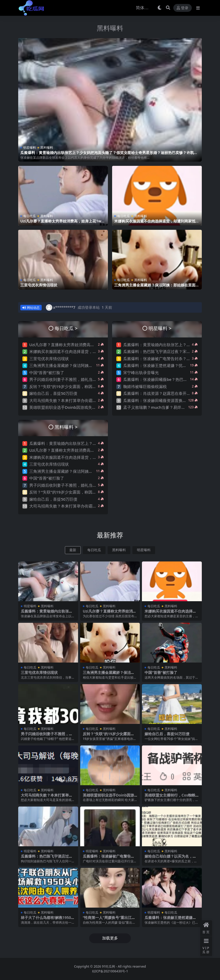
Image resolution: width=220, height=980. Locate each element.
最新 (73, 550)
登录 (183, 8)
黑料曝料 (110, 28)
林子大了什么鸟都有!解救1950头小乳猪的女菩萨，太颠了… (48, 920)
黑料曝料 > (66, 427)
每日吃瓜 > (66, 328)
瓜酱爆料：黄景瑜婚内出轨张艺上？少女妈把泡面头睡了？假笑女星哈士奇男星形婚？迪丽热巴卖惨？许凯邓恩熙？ (109, 155)
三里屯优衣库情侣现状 (39, 285)
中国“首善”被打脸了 (47, 372)
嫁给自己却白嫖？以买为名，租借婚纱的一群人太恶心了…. (170, 858)
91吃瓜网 (108, 966)
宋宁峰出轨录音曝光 (141, 372)
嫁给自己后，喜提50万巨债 (53, 393)
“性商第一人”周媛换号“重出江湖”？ (107, 920)
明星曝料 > (160, 328)
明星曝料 (30, 148)
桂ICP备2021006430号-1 (110, 971)
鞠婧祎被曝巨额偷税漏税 (145, 386)
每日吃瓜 (30, 216)
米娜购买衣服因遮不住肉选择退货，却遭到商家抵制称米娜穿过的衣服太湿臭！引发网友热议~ (157, 223)
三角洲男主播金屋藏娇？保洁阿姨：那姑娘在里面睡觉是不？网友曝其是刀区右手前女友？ (157, 287)
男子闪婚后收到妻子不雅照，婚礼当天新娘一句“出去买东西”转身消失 (90, 379)
